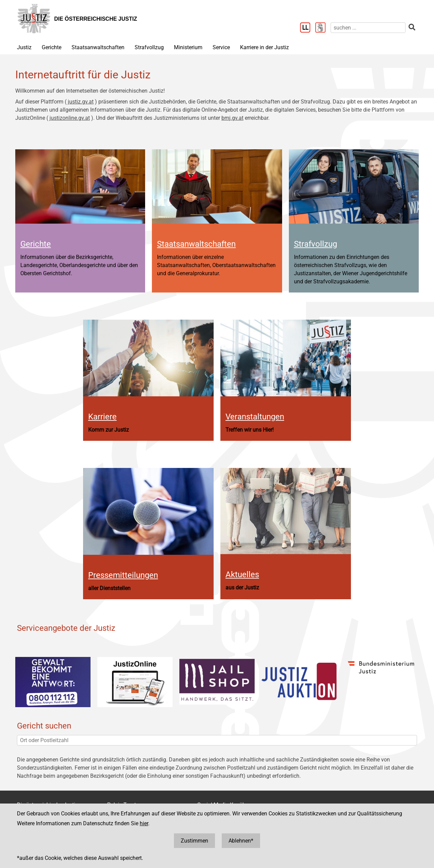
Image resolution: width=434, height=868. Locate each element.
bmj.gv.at (232, 118)
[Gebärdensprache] (323, 28)
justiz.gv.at (81, 102)
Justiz (24, 47)
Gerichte (52, 47)
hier (144, 823)
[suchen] (368, 28)
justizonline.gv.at (70, 118)
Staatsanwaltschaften (98, 47)
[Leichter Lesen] (308, 28)
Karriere (102, 417)
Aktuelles (242, 574)
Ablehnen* (241, 841)
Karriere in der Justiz (264, 47)
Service (221, 47)
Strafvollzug (149, 47)
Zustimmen (194, 841)
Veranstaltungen (255, 417)
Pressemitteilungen (123, 575)
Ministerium (188, 47)
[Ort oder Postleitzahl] (217, 740)
